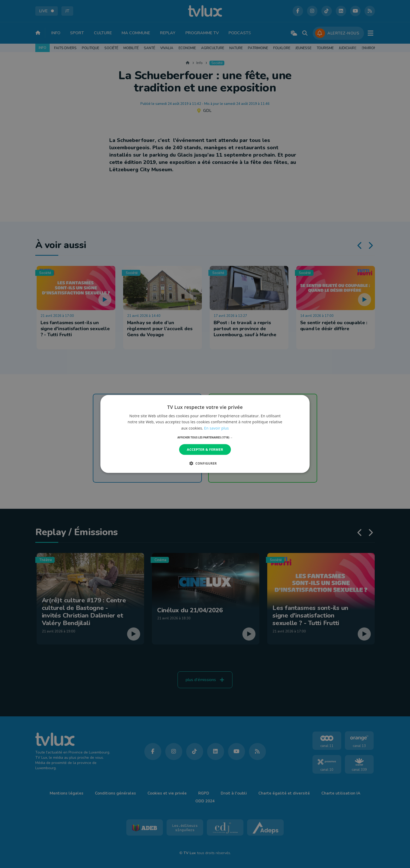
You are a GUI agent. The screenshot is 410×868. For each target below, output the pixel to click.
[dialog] (205, 434)
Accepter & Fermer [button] (205, 449)
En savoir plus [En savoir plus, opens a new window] (217, 428)
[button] (205, 437)
